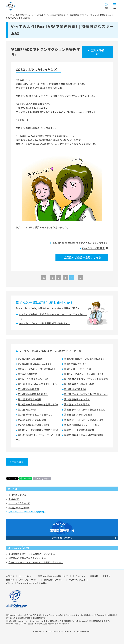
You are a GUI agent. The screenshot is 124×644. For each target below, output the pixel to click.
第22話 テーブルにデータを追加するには (85, 410)
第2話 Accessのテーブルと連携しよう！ (84, 359)
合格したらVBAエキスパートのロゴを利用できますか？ (36, 562)
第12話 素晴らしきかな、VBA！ (79, 384)
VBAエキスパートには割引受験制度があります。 (44, 323)
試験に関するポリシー (54, 580)
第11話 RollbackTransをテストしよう (37, 384)
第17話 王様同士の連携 (30, 399)
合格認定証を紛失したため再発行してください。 (32, 554)
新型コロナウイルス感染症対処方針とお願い (27, 583)
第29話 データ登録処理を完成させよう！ (38, 430)
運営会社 (107, 576)
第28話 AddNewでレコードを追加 (82, 425)
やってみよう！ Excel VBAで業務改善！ (50, 15)
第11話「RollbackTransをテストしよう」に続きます (80, 243)
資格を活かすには (23, 15)
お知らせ (10, 576)
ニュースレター (26, 576)
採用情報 (94, 576)
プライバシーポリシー (29, 580)
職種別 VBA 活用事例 (19, 507)
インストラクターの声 (20, 503)
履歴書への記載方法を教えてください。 (28, 558)
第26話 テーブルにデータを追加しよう (84, 420)
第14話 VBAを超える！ (75, 389)
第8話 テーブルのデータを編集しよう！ (84, 374)
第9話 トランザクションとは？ (33, 379)
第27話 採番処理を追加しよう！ (34, 425)
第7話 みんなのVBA (28, 374)
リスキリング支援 (77, 580)
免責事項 (10, 580)
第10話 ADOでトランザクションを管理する (86, 379)
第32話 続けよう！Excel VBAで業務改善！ (84, 435)
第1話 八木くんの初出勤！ (31, 359)
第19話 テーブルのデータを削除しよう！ (38, 404)
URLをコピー (43, 479)
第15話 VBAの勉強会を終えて (33, 394)
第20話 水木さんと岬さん (77, 404)
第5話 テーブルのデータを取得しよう (37, 369)
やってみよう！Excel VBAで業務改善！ (27, 512)
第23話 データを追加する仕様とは (35, 415)
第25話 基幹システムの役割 (32, 420)
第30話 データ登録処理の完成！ (80, 430)
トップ (9, 15)
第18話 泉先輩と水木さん (77, 399)
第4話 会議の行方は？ (75, 364)
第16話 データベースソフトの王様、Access (86, 394)
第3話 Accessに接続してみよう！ (34, 364)
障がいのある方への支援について (53, 576)
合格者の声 (14, 499)
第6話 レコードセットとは (77, 369)
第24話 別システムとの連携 (78, 415)
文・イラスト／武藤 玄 (93, 248)
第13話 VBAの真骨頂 (28, 389)
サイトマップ (79, 576)
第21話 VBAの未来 (27, 410)
